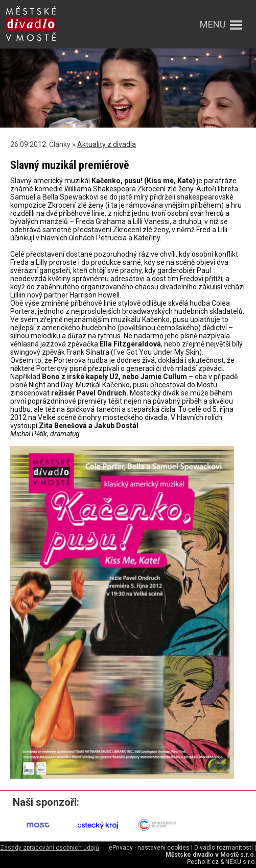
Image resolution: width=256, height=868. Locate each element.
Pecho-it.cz (203, 862)
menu (213, 24)
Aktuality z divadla (107, 144)
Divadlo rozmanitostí (224, 848)
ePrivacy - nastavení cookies (149, 848)
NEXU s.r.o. (241, 862)
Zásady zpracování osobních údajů (50, 848)
